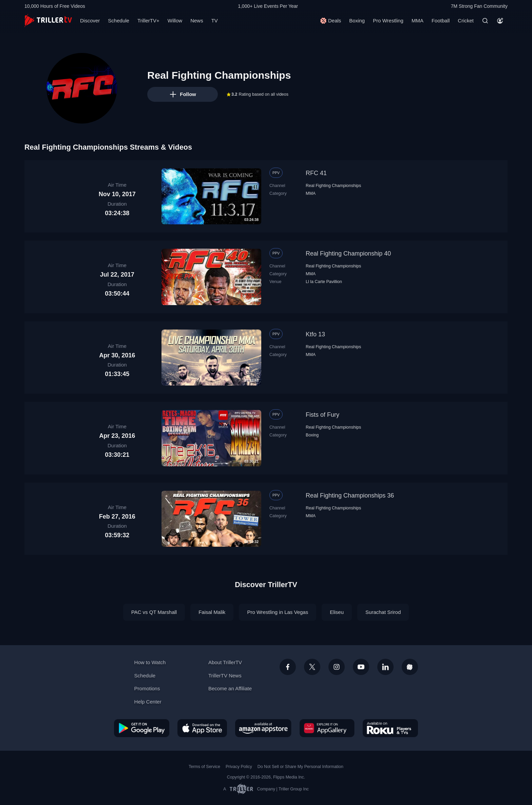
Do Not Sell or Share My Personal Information (300, 767)
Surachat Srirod (383, 612)
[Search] (485, 21)
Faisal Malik (212, 612)
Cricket (466, 21)
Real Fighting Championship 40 (348, 254)
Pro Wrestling (388, 21)
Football (441, 21)
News (197, 21)
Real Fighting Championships (333, 186)
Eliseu (337, 612)
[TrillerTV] (48, 21)
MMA (417, 21)
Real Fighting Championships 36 (350, 495)
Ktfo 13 (315, 334)
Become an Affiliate (230, 688)
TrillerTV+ (148, 21)
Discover (90, 21)
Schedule (119, 21)
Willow (175, 21)
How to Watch (150, 662)
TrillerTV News (225, 676)
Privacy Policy (239, 767)
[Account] (500, 21)
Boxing (357, 21)
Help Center (148, 702)
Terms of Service (204, 767)
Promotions (147, 688)
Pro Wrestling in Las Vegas (278, 612)
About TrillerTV (225, 662)
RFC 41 (316, 173)
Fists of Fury (322, 415)
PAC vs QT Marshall (154, 612)
